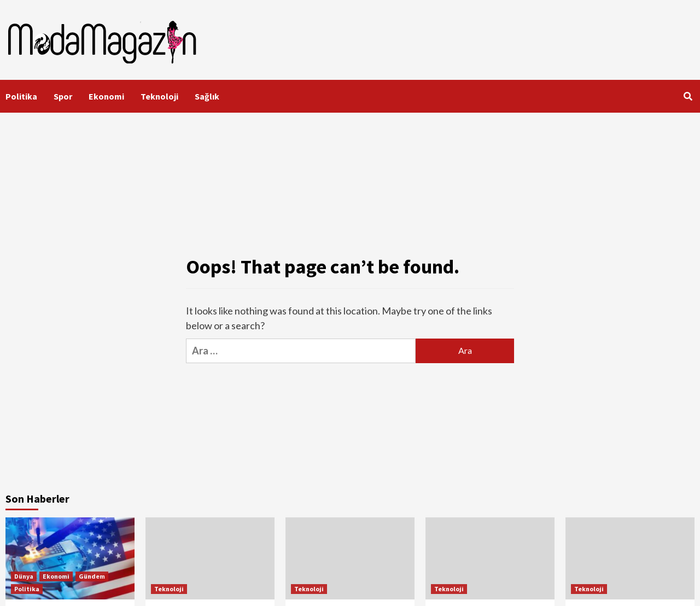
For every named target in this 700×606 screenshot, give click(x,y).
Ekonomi (106, 96)
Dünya (24, 576)
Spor (63, 96)
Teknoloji (159, 96)
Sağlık (207, 96)
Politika (21, 96)
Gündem (92, 576)
